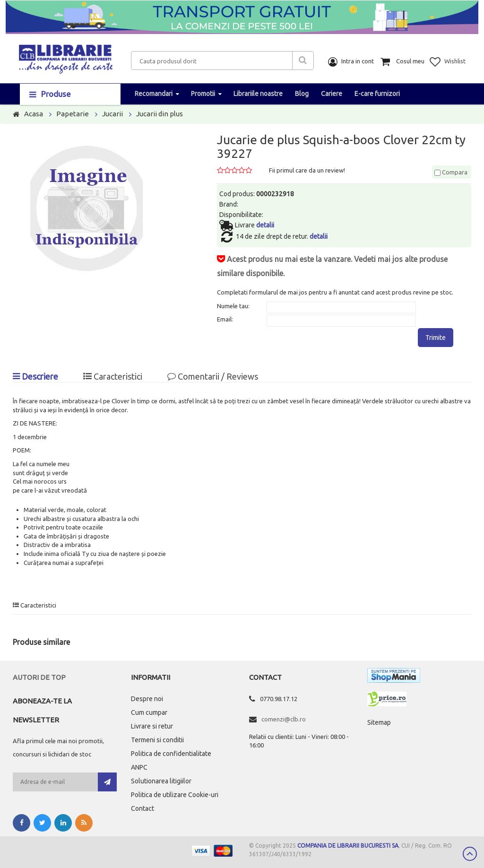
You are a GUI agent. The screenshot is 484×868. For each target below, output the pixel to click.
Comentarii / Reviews (213, 376)
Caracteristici (113, 376)
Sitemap (379, 722)
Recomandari (154, 94)
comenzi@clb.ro (284, 719)
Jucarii (112, 114)
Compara (451, 172)
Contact (143, 808)
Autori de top (39, 677)
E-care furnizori (377, 94)
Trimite (436, 338)
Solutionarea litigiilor (161, 781)
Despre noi (147, 699)
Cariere (332, 94)
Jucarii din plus (160, 114)
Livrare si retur (152, 726)
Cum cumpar (149, 712)
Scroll (470, 854)
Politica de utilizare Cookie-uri (175, 795)
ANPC (139, 767)
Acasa (34, 114)
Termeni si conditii (157, 740)
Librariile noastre (258, 94)
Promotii (203, 94)
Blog (302, 94)
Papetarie (73, 114)
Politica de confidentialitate (171, 754)
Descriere (35, 376)
